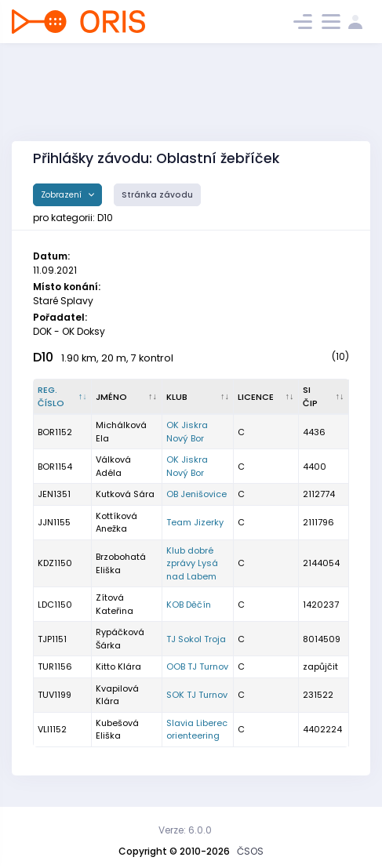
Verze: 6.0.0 (185, 830)
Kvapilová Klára (117, 695)
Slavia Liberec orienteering (197, 730)
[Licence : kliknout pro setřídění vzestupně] (266, 397)
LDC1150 (55, 605)
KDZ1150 (55, 563)
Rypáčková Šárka (120, 639)
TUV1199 (55, 695)
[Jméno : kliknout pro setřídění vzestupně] (127, 397)
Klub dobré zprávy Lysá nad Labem (192, 563)
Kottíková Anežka (116, 523)
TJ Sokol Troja (196, 639)
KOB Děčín (189, 605)
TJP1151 (52, 639)
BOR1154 (55, 467)
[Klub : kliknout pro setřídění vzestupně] (198, 397)
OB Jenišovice (196, 494)
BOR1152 (55, 432)
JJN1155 (54, 522)
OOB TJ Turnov (197, 666)
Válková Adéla (113, 466)
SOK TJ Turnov (197, 695)
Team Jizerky (195, 522)
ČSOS (250, 851)
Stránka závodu (157, 195)
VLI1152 (52, 729)
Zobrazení (62, 195)
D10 (43, 357)
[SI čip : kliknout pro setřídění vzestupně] (324, 397)
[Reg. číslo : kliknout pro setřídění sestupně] (63, 397)
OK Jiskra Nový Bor (187, 432)
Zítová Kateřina (115, 604)
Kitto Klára (118, 666)
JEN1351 (54, 494)
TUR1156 (55, 666)
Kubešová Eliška (117, 730)
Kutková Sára (125, 494)
